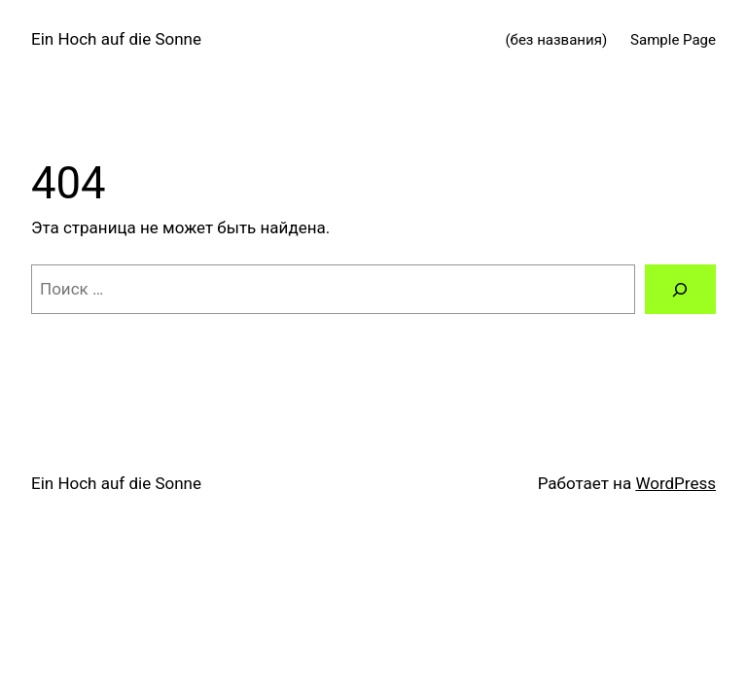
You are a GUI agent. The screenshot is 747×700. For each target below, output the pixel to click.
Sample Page (673, 40)
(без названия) (556, 40)
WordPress (676, 483)
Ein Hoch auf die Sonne (116, 39)
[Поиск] (680, 289)
